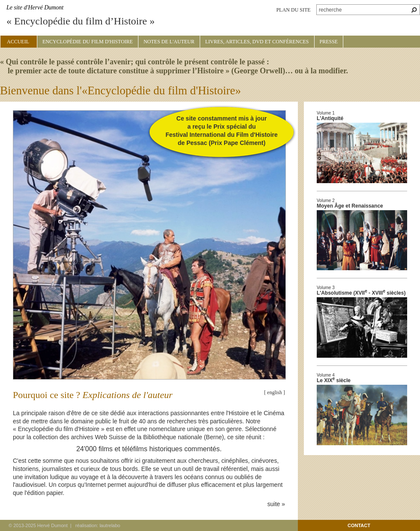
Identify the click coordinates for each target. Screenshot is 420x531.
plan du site (294, 10)
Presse (329, 42)
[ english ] (274, 392)
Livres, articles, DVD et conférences (257, 42)
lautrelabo (110, 525)
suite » (276, 504)
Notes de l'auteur (169, 42)
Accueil (18, 42)
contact (359, 525)
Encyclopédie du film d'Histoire (88, 42)
